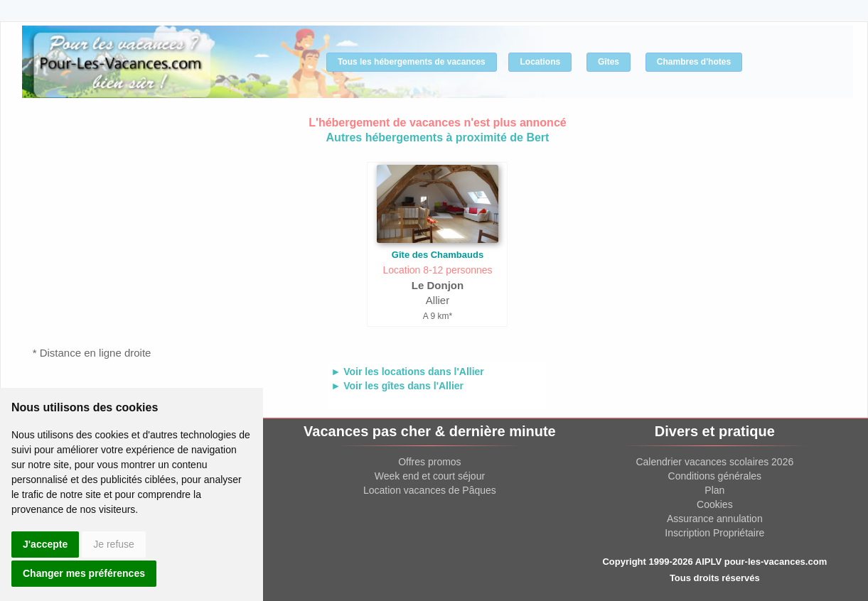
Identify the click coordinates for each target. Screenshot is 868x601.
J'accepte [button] (45, 544)
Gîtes (609, 62)
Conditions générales (715, 476)
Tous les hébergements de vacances (412, 62)
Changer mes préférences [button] (84, 573)
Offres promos (429, 462)
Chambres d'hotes (694, 62)
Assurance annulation (715, 519)
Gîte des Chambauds (438, 255)
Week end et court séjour (430, 476)
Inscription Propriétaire (714, 533)
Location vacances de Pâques (430, 490)
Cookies (715, 504)
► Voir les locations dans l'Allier (407, 372)
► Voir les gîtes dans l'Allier (397, 386)
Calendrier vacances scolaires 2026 (714, 462)
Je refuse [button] (114, 544)
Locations (540, 62)
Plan (714, 490)
